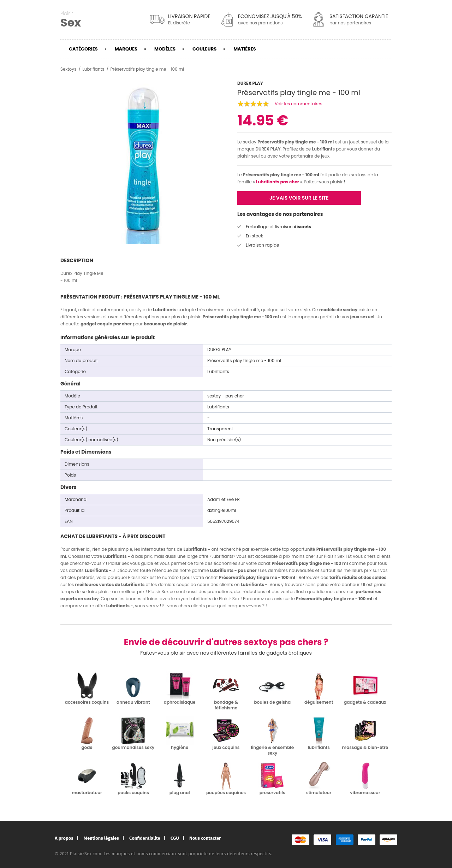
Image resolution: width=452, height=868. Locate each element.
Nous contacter (205, 838)
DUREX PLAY (268, 149)
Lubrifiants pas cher (278, 182)
